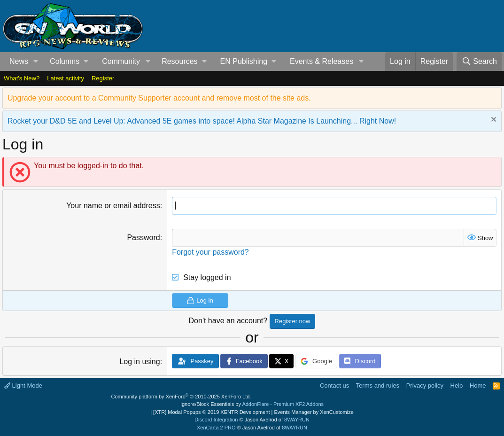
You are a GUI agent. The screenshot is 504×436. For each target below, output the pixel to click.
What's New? (22, 78)
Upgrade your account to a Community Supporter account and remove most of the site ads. (159, 98)
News (19, 61)
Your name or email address (113, 206)
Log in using (140, 362)
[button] (36, 62)
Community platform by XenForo (181, 397)
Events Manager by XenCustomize (314, 412)
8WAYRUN (297, 420)
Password (143, 237)
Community (121, 61)
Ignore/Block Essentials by (252, 404)
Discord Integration (216, 420)
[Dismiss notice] (492, 121)
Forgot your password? (210, 252)
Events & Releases (322, 61)
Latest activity (66, 78)
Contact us (334, 385)
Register (103, 78)
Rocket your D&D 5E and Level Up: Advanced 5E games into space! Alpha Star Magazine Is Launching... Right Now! (202, 121)
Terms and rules (378, 385)
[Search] (479, 62)
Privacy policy (425, 385)
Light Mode (23, 385)
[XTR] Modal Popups (211, 412)
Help (457, 385)
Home (478, 385)
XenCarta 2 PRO (216, 428)
